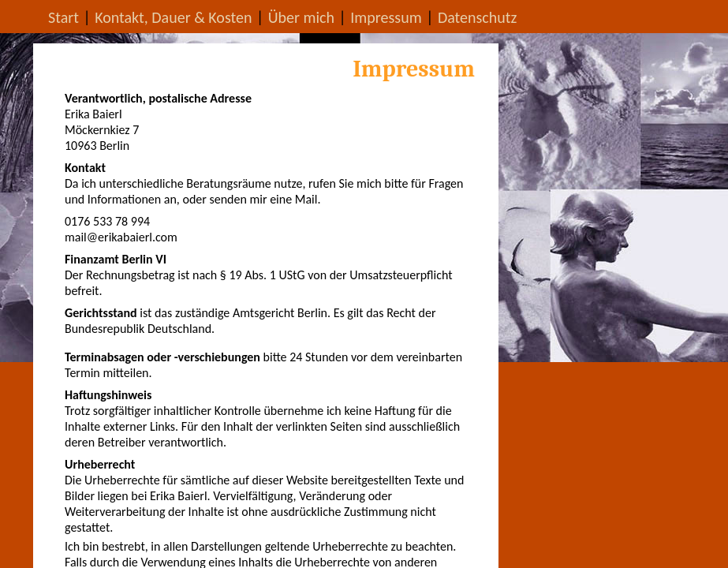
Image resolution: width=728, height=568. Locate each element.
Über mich (301, 17)
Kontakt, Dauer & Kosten (173, 17)
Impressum (386, 17)
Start (63, 17)
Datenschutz (478, 17)
